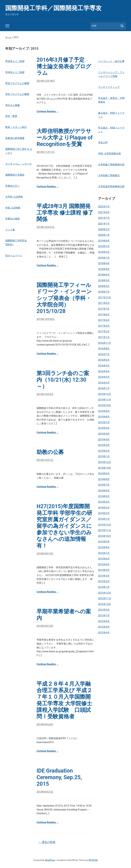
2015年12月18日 (46, 81)
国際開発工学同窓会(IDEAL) (16, 243)
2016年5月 (104, 366)
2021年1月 (104, 224)
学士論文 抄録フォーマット (111, 130)
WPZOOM (93, 860)
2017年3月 (104, 326)
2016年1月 (104, 388)
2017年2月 (104, 332)
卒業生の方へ (12, 186)
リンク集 (10, 230)
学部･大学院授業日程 (109, 154)
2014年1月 (104, 519)
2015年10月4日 (45, 394)
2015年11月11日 (46, 152)
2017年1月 (104, 337)
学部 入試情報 (13, 208)
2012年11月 (105, 598)
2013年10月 (105, 536)
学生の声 (103, 143)
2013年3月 (104, 576)
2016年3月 (104, 377)
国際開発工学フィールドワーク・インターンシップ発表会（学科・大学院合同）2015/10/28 (64, 298)
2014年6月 (104, 491)
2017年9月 (104, 303)
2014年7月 (104, 485)
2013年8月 (104, 547)
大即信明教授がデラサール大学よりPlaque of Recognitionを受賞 (65, 138)
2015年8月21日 (45, 792)
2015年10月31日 (46, 227)
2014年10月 (105, 468)
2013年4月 (104, 570)
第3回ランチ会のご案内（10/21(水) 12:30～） (63, 380)
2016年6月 (104, 360)
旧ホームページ (14, 256)
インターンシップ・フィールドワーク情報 (111, 74)
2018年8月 (104, 269)
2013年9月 (104, 542)
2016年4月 (104, 371)
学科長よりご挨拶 (15, 72)
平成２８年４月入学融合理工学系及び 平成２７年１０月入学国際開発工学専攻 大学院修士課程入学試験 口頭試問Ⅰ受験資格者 (64, 700)
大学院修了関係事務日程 (111, 165)
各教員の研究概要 (15, 138)
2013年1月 (104, 587)
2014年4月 (104, 502)
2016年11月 (105, 343)
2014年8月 (104, 479)
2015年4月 (104, 440)
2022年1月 (104, 207)
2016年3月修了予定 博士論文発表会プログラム (64, 66)
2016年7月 (104, 354)
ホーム (8, 37)
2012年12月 (105, 593)
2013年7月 (104, 553)
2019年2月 (104, 252)
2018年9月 (104, 263)
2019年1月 (104, 258)
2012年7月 (104, 616)
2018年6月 (104, 275)
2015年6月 (104, 428)
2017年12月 (105, 298)
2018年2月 (104, 286)
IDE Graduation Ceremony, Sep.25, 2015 (59, 777)
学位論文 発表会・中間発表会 (111, 100)
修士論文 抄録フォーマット (111, 115)
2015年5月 (104, 434)
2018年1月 (104, 292)
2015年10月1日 (45, 460)
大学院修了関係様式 (109, 175)
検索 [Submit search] (122, 26)
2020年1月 (104, 235)
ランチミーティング (109, 87)
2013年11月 (105, 530)
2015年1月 (104, 456)
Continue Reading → (48, 111)
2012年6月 (104, 621)
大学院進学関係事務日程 (111, 186)
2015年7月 (104, 422)
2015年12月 (105, 394)
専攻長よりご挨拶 (15, 61)
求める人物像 (12, 105)
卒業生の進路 (12, 219)
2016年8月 (104, 349)
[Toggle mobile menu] (7, 26)
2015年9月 (104, 411)
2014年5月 (104, 496)
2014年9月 (104, 474)
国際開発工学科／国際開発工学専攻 (53, 8)
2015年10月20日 (46, 319)
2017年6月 (104, 315)
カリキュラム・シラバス (18, 164)
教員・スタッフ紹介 (16, 127)
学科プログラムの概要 (17, 94)
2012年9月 (104, 610)
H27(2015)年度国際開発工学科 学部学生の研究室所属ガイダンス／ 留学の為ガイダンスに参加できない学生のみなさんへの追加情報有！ (64, 526)
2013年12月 (105, 525)
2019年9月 (104, 241)
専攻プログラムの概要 (17, 83)
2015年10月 (105, 405)
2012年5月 (104, 627)
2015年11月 (105, 400)
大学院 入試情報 (14, 197)
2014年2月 (104, 513)
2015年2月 (104, 451)
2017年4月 (104, 320)
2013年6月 (104, 559)
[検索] (105, 26)
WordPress (50, 860)
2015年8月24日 (45, 724)
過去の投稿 (47, 842)
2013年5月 (104, 564)
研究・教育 (11, 116)
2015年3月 (104, 445)
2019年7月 (104, 246)
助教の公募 (50, 452)
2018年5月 (104, 280)
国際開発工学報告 (15, 175)
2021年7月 (104, 218)
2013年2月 (104, 581)
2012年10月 (105, 604)
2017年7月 (104, 309)
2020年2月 (104, 229)
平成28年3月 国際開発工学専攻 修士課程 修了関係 (65, 213)
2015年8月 (104, 417)
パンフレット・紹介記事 (111, 61)
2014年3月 (104, 508)
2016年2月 (104, 383)
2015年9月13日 (45, 554)
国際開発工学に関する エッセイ (19, 151)
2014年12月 (105, 462)
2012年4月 (104, 633)
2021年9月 (104, 212)
